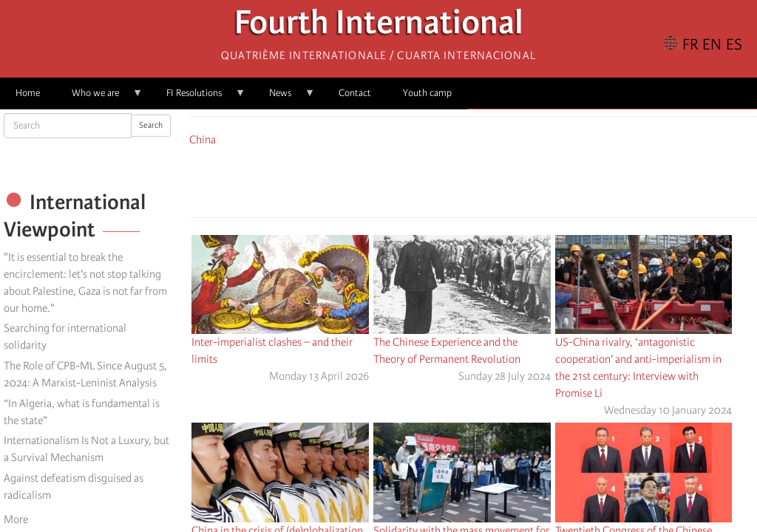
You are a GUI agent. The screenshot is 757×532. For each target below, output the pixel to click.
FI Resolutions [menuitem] (198, 98)
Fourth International (379, 26)
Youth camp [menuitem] (427, 93)
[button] (515, 180)
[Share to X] (452, 180)
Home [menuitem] (28, 93)
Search (151, 125)
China (203, 140)
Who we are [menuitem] (99, 98)
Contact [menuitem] (355, 93)
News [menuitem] (284, 98)
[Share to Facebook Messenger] (473, 180)
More (16, 519)
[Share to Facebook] (432, 180)
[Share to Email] (494, 180)
